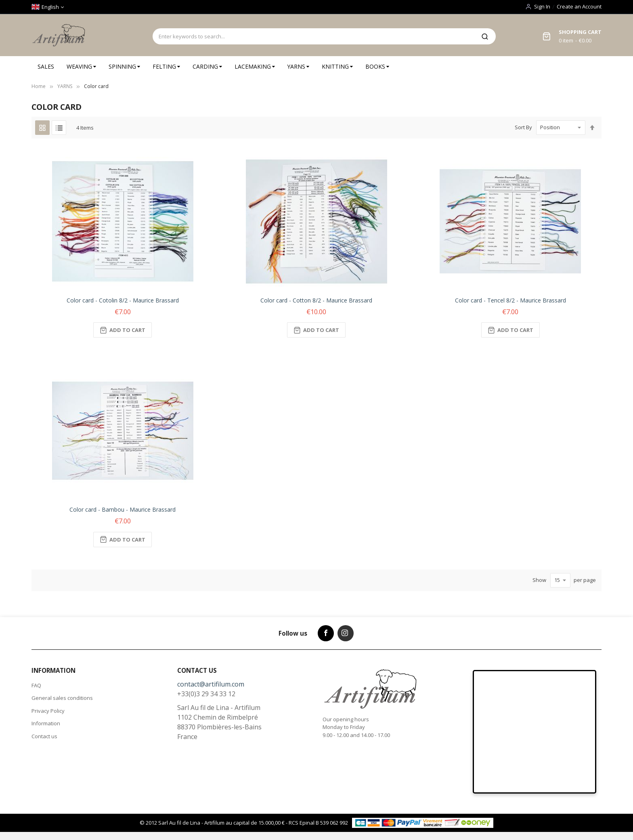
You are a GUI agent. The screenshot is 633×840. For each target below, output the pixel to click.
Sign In (542, 6)
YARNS (65, 86)
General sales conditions (62, 698)
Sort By (523, 127)
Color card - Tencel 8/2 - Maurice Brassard (510, 300)
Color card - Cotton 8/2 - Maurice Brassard (316, 300)
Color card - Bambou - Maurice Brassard (123, 509)
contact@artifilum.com (211, 684)
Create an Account (579, 6)
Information (46, 723)
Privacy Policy (48, 711)
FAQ (36, 685)
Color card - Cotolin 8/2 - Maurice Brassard (123, 300)
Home (39, 86)
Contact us (44, 736)
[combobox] (313, 36)
